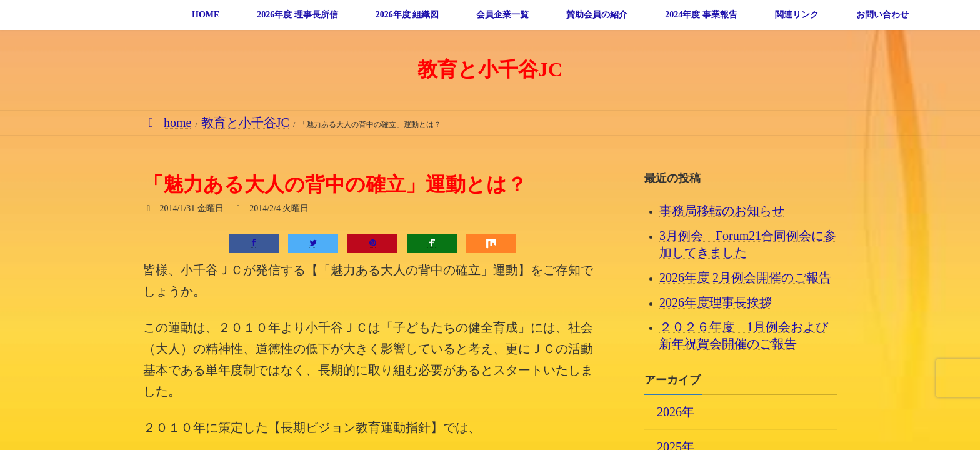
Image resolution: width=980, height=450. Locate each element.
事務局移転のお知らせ (722, 211)
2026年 (676, 411)
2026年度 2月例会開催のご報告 (745, 277)
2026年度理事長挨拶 (716, 302)
